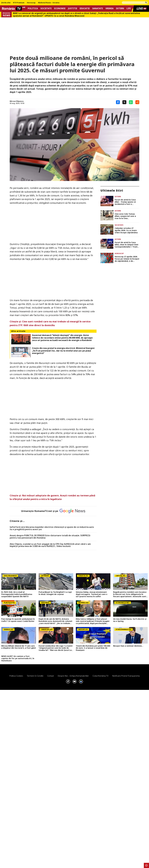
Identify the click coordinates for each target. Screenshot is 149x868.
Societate (46, 8)
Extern (120, 8)
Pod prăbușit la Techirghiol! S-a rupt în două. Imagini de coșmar (55, 593)
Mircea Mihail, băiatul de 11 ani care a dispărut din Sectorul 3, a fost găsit (19, 647)
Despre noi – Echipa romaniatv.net (73, 676)
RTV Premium (19, 3)
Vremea (109, 8)
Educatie (85, 8)
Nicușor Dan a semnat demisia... (128, 646)
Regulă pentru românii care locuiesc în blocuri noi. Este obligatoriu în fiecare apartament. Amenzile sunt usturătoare (130, 594)
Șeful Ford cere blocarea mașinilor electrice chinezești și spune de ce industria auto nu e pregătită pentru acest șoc (52, 528)
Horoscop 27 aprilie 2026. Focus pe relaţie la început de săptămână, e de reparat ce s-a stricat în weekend (127, 259)
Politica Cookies (16, 676)
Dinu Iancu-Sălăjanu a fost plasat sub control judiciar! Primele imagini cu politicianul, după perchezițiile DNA (93, 621)
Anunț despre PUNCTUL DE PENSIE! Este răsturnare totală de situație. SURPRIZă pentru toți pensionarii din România (50, 537)
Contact (51, 676)
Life (129, 8)
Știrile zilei (6, 3)
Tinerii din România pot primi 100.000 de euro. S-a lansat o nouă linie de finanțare (93, 648)
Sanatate (98, 8)
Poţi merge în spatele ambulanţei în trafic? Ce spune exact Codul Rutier (18, 620)
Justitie (73, 8)
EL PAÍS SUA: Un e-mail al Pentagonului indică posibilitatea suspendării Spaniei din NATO (17, 594)
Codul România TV (100, 676)
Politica (33, 8)
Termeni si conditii (35, 676)
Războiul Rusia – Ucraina (49, 3)
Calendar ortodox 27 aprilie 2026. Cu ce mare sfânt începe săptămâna (126, 230)
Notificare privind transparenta (126, 676)
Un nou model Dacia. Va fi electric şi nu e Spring (130, 620)
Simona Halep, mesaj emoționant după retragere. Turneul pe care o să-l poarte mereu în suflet (92, 594)
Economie (60, 8)
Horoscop (31, 3)
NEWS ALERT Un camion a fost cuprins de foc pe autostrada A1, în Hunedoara (18, 658)
